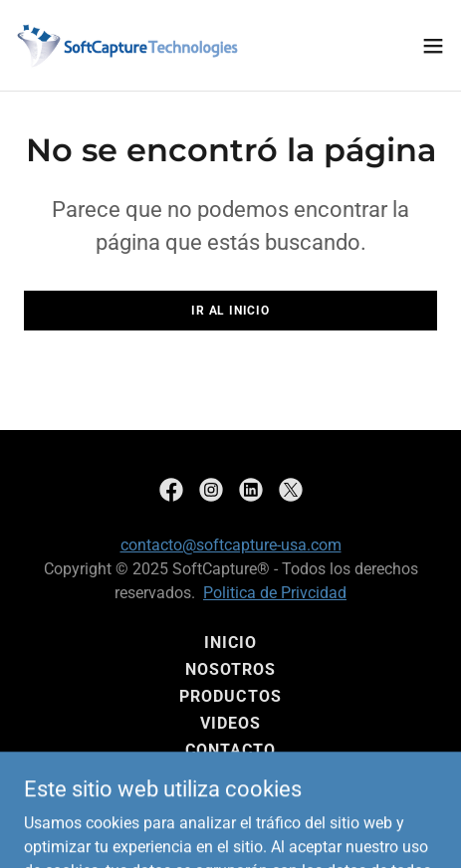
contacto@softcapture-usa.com (231, 545)
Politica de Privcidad (275, 593)
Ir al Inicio (230, 311)
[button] (433, 46)
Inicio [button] (230, 643)
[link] (127, 45)
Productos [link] (230, 696)
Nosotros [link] (230, 669)
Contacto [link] (230, 750)
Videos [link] (230, 723)
